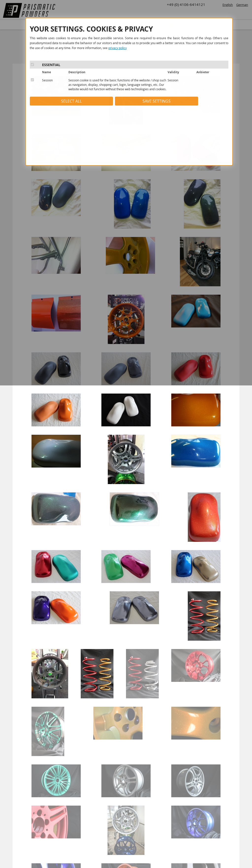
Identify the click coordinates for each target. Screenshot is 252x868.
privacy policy (118, 48)
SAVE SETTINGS (157, 101)
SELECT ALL (71, 101)
